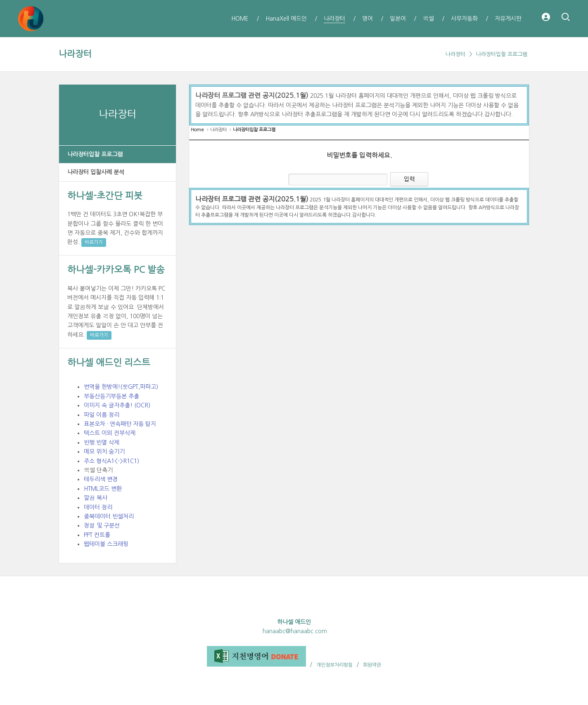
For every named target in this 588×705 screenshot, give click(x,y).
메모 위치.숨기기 (104, 452)
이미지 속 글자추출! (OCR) (117, 405)
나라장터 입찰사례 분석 (96, 172)
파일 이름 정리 (102, 415)
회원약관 (372, 665)
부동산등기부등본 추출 (111, 396)
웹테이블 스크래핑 (106, 544)
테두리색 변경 (101, 479)
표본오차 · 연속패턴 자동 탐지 (120, 424)
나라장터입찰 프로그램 (502, 54)
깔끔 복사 (96, 498)
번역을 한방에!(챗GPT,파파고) (121, 387)
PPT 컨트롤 (97, 535)
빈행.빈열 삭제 (102, 442)
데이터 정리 (98, 507)
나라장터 (75, 54)
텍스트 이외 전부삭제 (110, 433)
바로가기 (94, 242)
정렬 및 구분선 (102, 525)
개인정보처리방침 (334, 665)
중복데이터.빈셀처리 (109, 516)
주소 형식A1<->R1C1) (111, 461)
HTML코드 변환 (103, 489)
